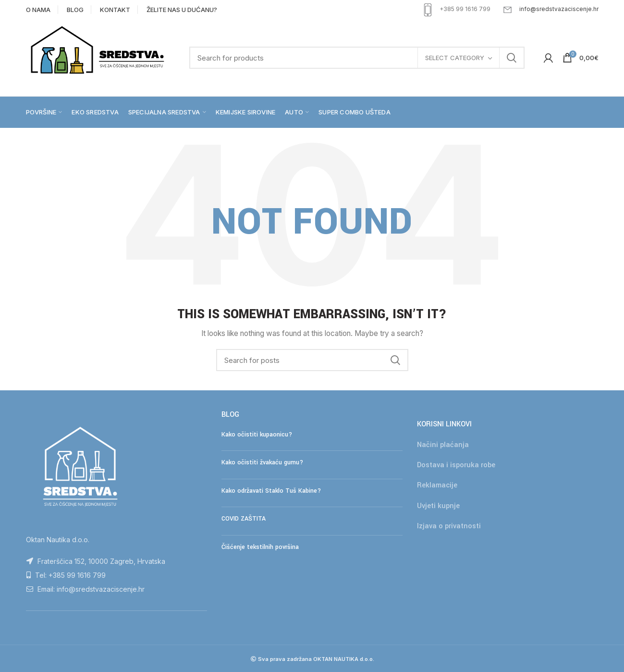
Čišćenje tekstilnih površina (260, 547)
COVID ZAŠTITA (244, 519)
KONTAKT (115, 10)
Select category (455, 58)
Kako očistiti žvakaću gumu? (262, 462)
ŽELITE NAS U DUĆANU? (182, 10)
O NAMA (38, 10)
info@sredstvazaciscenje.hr (559, 9)
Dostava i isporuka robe (456, 465)
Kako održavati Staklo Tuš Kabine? (271, 491)
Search (512, 58)
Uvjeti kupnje (438, 506)
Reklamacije (437, 485)
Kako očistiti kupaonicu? (257, 435)
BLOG (75, 10)
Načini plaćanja (443, 445)
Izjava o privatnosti (449, 526)
